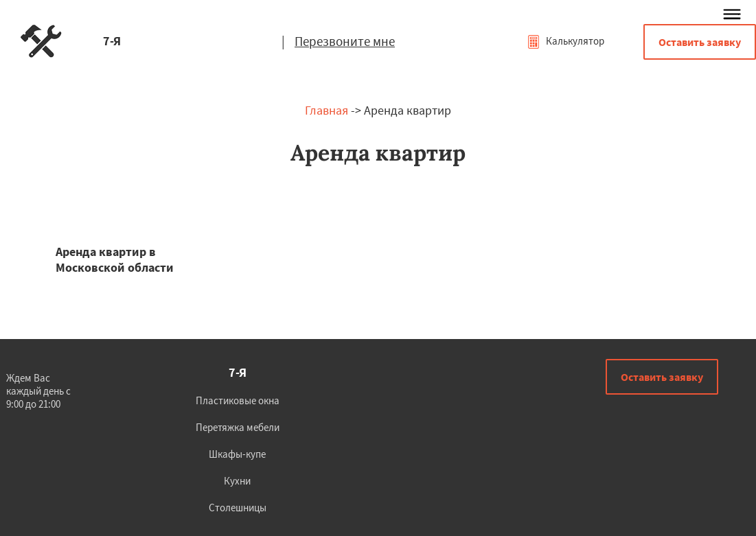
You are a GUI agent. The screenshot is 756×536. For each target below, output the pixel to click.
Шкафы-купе (237, 454)
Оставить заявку (700, 42)
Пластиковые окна (238, 400)
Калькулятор (565, 41)
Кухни (237, 481)
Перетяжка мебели (238, 427)
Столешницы (238, 508)
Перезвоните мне (345, 41)
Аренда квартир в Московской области (115, 259)
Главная (327, 110)
